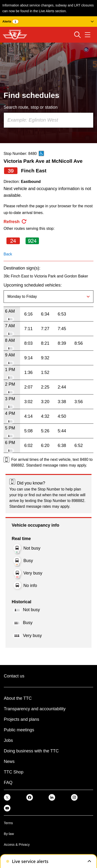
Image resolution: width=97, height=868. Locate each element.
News (9, 761)
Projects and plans (22, 719)
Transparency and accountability (35, 709)
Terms (8, 823)
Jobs (8, 740)
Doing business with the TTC (31, 751)
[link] (7, 797)
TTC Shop (14, 772)
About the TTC (18, 698)
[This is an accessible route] (41, 153)
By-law (9, 834)
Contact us (14, 676)
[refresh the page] (15, 222)
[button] (48, 22)
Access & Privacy (17, 845)
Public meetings (19, 730)
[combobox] (48, 120)
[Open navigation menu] (88, 35)
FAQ (8, 783)
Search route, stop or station (31, 107)
